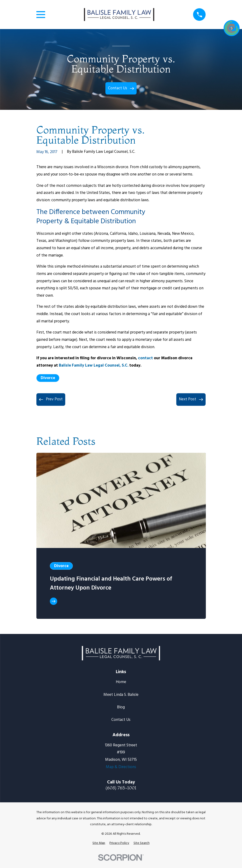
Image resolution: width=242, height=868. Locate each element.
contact (145, 358)
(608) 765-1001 (121, 788)
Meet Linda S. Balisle (121, 695)
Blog (121, 707)
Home (121, 682)
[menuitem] (99, 843)
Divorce (48, 378)
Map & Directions (121, 767)
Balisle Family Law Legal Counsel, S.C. (94, 366)
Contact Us (121, 720)
